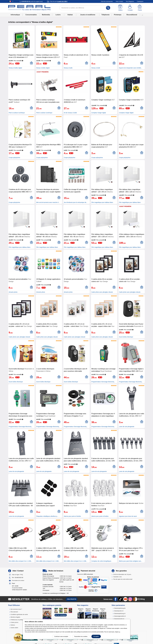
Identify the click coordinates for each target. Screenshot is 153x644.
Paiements (85, 574)
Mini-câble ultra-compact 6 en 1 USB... (20, 561)
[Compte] (130, 8)
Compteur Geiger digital (99, 113)
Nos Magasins (130, 1)
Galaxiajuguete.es (119, 619)
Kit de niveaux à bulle (70, 113)
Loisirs (58, 15)
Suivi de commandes (107, 1)
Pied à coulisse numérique (17, 113)
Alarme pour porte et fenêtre (72, 516)
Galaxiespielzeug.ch (120, 613)
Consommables (31, 15)
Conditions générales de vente (19, 614)
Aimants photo (13, 292)
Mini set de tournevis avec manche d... (48, 202)
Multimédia (46, 15)
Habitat (70, 15)
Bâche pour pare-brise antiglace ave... (131, 561)
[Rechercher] (108, 8)
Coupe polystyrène (14, 158)
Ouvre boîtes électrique (126, 337)
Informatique (15, 15)
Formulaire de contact (18, 580)
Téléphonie (105, 15)
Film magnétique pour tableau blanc (102, 202)
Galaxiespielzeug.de (120, 608)
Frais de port (59, 1)
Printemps (118, 15)
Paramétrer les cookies (81, 636)
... (142, 15)
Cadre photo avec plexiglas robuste (102, 292)
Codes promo (14, 622)
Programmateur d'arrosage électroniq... (103, 382)
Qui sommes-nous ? (16, 609)
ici (119, 632)
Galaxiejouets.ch (119, 611)
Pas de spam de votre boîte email (123, 579)
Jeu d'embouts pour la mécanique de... (76, 202)
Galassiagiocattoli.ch (120, 616)
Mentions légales (15, 617)
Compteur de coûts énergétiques (101, 561)
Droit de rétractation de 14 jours (122, 574)
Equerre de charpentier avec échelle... (131, 68)
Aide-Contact (119, 1)
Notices (13, 625)
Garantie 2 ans (118, 577)
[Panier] (140, 8)
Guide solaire (14, 628)
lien (106, 627)
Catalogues (140, 1)
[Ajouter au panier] (31, 63)
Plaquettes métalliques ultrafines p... (47, 516)
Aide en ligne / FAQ (17, 575)
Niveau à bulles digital (15, 68)
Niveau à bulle (68, 68)
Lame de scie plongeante (127, 427)
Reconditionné (132, 15)
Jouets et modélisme (88, 15)
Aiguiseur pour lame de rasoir (128, 516)
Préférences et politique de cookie (20, 620)
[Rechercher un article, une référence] (85, 8)
